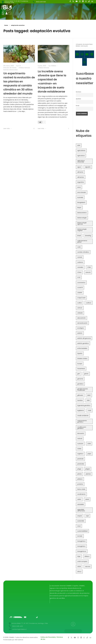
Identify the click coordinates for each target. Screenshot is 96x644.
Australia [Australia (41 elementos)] (80, 197)
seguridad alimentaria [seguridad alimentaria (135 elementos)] (81, 510)
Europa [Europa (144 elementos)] (80, 364)
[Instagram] (82, 54)
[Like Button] (32, 129)
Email (78, 106)
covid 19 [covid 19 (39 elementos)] (80, 288)
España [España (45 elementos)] (80, 353)
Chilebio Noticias (24, 68)
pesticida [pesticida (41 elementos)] (80, 459)
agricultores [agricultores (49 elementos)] (81, 150)
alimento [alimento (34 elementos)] (80, 172)
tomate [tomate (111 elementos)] (80, 536)
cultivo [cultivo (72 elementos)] (80, 303)
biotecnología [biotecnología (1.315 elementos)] (82, 218)
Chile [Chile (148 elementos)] (89, 267)
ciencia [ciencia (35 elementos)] (88, 272)
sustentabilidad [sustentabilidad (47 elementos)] (82, 531)
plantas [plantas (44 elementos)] (88, 474)
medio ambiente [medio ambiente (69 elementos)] (83, 416)
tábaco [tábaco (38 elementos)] (87, 556)
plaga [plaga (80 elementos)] (79, 469)
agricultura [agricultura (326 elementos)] (81, 156)
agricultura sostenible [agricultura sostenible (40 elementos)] (81, 161)
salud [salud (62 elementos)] (87, 499)
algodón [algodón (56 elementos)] (88, 167)
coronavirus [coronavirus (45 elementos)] (81, 283)
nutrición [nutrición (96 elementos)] (80, 444)
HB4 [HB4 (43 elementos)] (88, 400)
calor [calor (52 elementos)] (79, 247)
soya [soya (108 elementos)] (79, 526)
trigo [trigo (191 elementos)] (79, 556)
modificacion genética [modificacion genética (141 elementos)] (82, 428)
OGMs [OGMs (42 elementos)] (79, 449)
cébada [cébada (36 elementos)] (80, 313)
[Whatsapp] (85, 62)
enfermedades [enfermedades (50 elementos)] (82, 348)
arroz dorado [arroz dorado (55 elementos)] (82, 192)
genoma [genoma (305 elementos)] (80, 379)
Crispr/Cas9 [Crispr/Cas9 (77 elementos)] (81, 298)
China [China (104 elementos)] (79, 272)
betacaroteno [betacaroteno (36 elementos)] (82, 213)
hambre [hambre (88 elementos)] (80, 400)
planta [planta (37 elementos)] (79, 474)
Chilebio (54, 66)
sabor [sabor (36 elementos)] (79, 499)
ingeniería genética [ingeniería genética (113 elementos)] (84, 405)
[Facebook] (77, 54)
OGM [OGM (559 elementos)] (89, 444)
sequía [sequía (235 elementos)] (80, 516)
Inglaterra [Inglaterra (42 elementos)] (81, 410)
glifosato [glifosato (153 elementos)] (80, 395)
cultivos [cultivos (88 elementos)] (89, 303)
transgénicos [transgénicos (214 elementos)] (82, 551)
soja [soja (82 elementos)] (87, 516)
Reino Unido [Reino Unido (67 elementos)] (81, 489)
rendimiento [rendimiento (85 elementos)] (81, 494)
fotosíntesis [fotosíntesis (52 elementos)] (81, 369)
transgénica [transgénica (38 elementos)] (81, 541)
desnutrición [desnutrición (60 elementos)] (81, 318)
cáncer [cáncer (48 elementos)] (80, 308)
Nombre (79, 92)
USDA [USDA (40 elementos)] (79, 567)
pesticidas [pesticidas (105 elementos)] (81, 464)
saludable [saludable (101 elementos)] (81, 504)
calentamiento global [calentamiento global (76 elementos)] (82, 241)
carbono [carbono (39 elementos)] (80, 262)
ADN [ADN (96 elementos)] (79, 145)
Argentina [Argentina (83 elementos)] (81, 182)
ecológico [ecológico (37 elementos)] (81, 328)
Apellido (78, 99)
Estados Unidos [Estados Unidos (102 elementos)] (82, 358)
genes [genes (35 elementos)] (86, 374)
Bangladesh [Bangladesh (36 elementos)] (81, 202)
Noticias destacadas (10, 70)
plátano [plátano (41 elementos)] (80, 479)
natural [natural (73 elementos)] (80, 438)
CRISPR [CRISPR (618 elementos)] (80, 293)
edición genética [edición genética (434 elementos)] (83, 343)
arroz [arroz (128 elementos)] (79, 187)
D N (20, 66)
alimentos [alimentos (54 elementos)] (81, 177)
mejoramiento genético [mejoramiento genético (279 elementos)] (82, 421)
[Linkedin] (92, 54)
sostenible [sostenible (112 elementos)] (81, 521)
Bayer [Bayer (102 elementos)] (79, 208)
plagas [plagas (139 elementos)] (88, 469)
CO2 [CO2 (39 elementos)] (79, 277)
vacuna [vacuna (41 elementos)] (88, 567)
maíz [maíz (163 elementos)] (89, 410)
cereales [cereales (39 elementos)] (80, 267)
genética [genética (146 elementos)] (80, 384)
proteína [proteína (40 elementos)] (80, 484)
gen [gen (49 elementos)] (79, 374)
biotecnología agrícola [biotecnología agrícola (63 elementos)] (82, 223)
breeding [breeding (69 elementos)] (88, 236)
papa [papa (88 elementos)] (89, 454)
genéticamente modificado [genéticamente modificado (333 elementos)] (83, 390)
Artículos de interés (10, 68)
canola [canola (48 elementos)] (80, 257)
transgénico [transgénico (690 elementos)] (81, 546)
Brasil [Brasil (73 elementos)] (79, 236)
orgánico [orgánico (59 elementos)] (80, 454)
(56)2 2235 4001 (41, 2)
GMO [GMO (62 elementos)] (89, 395)
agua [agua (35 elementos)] (79, 167)
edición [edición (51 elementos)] (80, 333)
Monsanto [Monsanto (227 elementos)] (81, 433)
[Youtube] (87, 54)
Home (6, 25)
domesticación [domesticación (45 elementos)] (82, 323)
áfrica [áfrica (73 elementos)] (79, 572)
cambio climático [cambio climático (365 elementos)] (83, 252)
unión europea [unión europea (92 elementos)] (82, 561)
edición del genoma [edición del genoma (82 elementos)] (84, 338)
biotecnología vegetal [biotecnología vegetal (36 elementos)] (82, 230)
